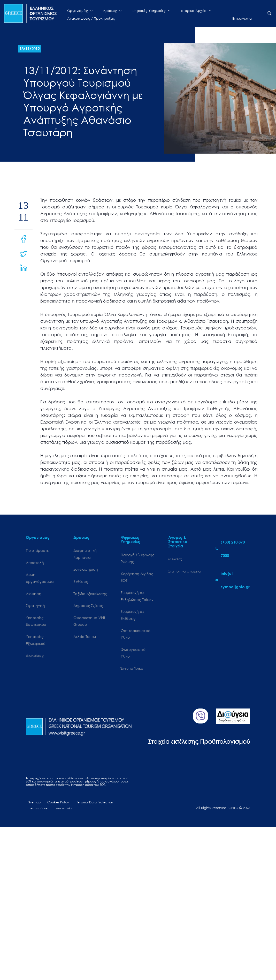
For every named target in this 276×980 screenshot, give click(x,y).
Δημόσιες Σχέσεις (88, 607)
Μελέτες (175, 559)
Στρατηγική (35, 607)
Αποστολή (35, 563)
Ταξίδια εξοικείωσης (90, 595)
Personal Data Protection (91, 819)
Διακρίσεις (35, 659)
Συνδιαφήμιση (86, 570)
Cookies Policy (55, 819)
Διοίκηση (34, 595)
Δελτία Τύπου (85, 639)
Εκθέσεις (81, 583)
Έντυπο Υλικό (132, 672)
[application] (86, 10)
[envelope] (233, 580)
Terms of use (38, 826)
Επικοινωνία (61, 826)
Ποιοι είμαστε (37, 551)
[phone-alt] (233, 549)
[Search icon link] (270, 14)
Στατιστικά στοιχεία (185, 572)
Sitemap (32, 819)
